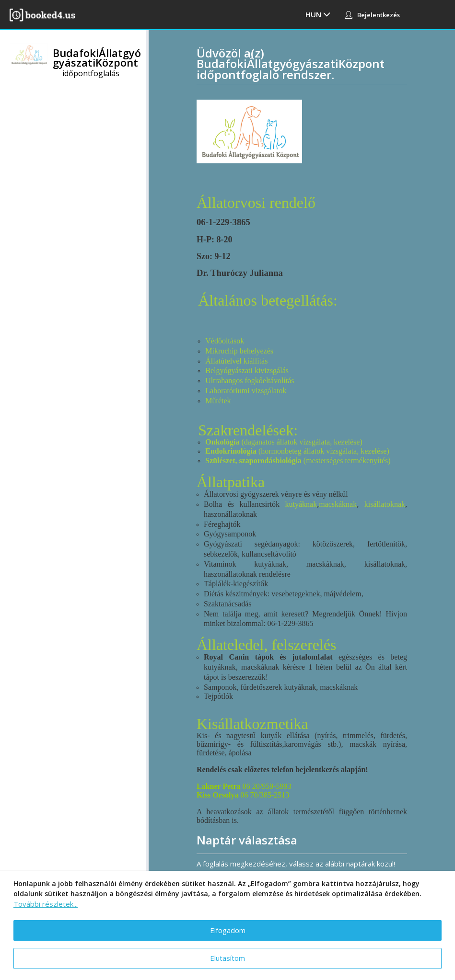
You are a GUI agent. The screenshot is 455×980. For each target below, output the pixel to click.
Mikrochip (222, 351)
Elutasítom (227, 958)
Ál (209, 361)
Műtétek (218, 401)
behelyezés (257, 351)
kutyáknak (301, 504)
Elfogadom (228, 930)
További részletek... (46, 904)
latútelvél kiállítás (240, 361)
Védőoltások (225, 341)
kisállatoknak (385, 504)
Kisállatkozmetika (252, 724)
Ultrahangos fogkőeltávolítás (250, 381)
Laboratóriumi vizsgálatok (246, 391)
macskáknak (338, 504)
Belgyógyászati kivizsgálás (247, 370)
